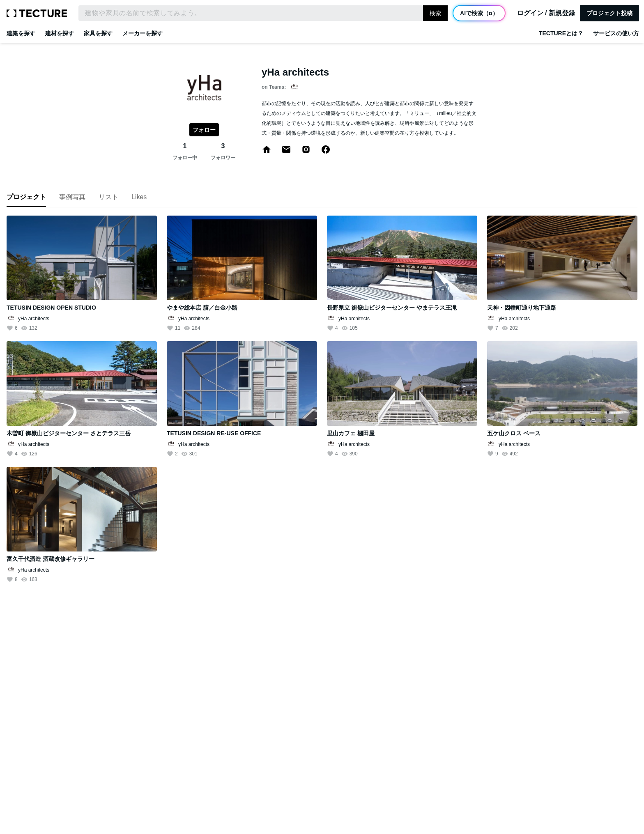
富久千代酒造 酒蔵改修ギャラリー (51, 559)
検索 (435, 13)
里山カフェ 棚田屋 (351, 433)
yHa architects (34, 319)
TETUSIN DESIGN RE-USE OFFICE (214, 433)
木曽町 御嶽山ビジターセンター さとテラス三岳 (69, 433)
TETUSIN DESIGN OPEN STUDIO (51, 308)
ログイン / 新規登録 (546, 13)
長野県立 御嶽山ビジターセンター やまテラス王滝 (392, 308)
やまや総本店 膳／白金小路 (202, 308)
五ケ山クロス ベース (514, 433)
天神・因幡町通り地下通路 (522, 308)
